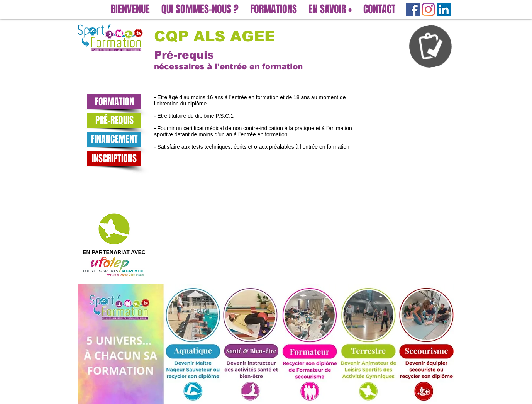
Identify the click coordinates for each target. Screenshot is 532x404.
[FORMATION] (114, 102)
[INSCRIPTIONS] (114, 159)
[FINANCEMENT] (114, 139)
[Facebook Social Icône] (413, 9)
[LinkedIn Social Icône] (444, 9)
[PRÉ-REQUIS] (114, 120)
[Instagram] (428, 9)
